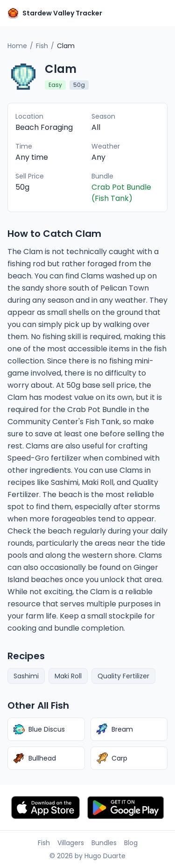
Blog (131, 843)
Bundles (104, 843)
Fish (42, 46)
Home (17, 46)
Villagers (71, 843)
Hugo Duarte (105, 856)
